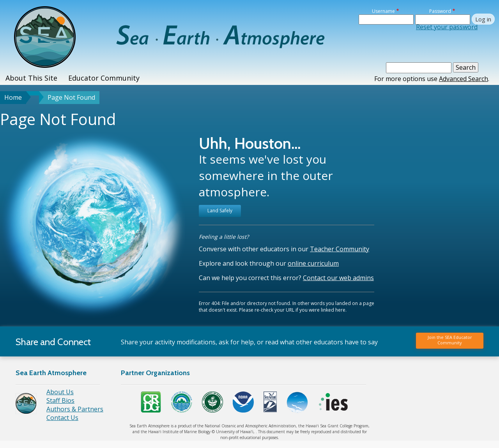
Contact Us (62, 418)
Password (440, 11)
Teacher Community (340, 249)
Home (13, 97)
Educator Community (104, 78)
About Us (60, 392)
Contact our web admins (338, 278)
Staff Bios (60, 400)
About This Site (31, 78)
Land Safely (220, 211)
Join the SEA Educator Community (450, 340)
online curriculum (313, 263)
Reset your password (447, 27)
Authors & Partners (75, 409)
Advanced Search (464, 79)
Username (383, 11)
